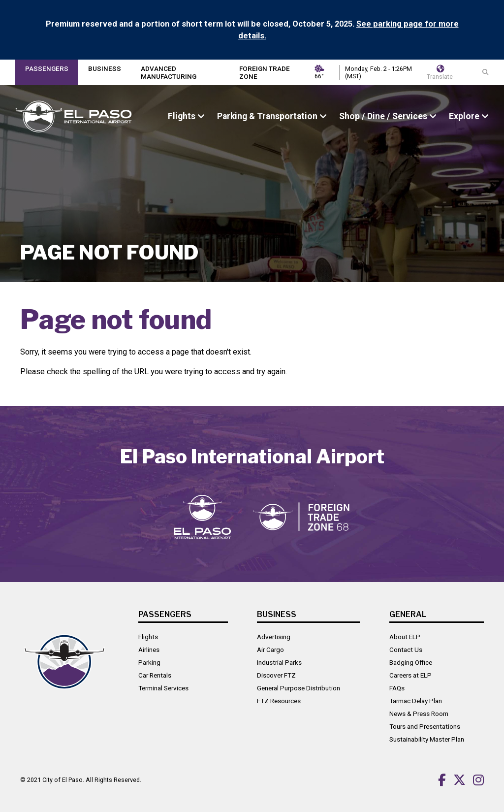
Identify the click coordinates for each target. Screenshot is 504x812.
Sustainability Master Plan (427, 739)
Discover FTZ (276, 675)
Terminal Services (163, 688)
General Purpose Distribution (299, 688)
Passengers (47, 68)
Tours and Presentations (425, 726)
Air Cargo (270, 650)
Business (105, 68)
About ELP (405, 637)
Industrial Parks (279, 662)
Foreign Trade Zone (265, 72)
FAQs (397, 688)
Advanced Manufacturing (169, 72)
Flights (148, 637)
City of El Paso (63, 780)
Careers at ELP (410, 675)
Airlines (149, 650)
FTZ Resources (279, 701)
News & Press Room (419, 714)
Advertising (274, 637)
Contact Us (406, 650)
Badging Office (411, 662)
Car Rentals (155, 675)
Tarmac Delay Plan (416, 701)
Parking (149, 662)
